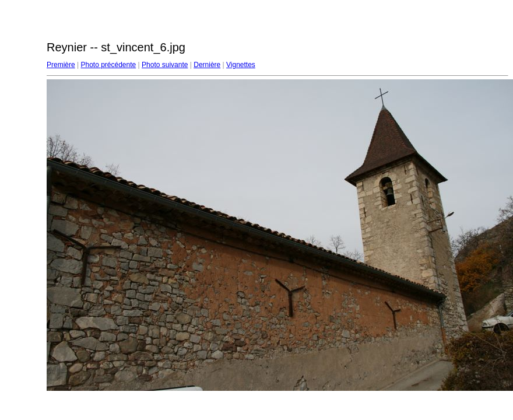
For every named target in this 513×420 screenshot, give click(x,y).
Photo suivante (165, 65)
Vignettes (241, 65)
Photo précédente (108, 65)
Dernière (207, 65)
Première (61, 65)
